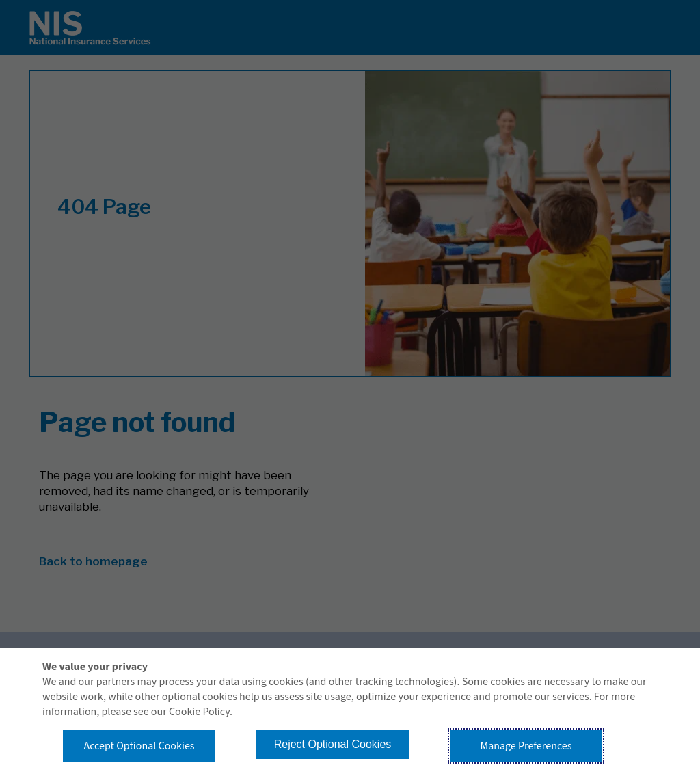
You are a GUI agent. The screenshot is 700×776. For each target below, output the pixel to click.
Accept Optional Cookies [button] (139, 746)
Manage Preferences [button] (526, 746)
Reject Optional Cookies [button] (333, 744)
